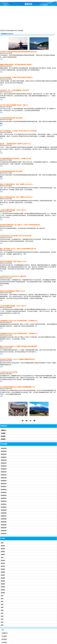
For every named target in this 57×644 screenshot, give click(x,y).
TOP (1, 59)
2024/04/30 (4, 448)
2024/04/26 (4, 460)
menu (55, 1)
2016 (2, 616)
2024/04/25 (4, 463)
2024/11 (3, 563)
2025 (2, 543)
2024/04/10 (4, 507)
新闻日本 (29, 4)
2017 (2, 613)
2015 (2, 619)
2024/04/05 (4, 522)
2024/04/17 (4, 486)
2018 (2, 610)
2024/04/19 (4, 481)
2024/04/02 (4, 531)
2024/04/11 (4, 504)
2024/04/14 (4, 495)
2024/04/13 (4, 498)
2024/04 (3, 584)
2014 (2, 622)
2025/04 (3, 546)
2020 (2, 604)
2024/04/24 (4, 466)
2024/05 (3, 581)
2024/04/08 (4, 513)
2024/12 (3, 560)
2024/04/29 (4, 451)
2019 (2, 607)
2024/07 (3, 575)
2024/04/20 (4, 478)
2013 (2, 625)
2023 (2, 596)
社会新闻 (3, 433)
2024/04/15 (4, 492)
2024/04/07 (4, 516)
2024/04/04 (4, 525)
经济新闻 (3, 439)
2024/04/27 (4, 457)
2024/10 (3, 566)
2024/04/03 (4, 528)
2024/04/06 (4, 519)
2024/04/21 (4, 475)
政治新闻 (3, 436)
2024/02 (3, 590)
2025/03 (3, 549)
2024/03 (3, 587)
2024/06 (3, 578)
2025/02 (3, 551)
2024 (2, 557)
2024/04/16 (4, 489)
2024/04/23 (4, 469)
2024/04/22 (4, 472)
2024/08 (3, 572)
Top (3, 630)
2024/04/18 (4, 484)
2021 (2, 601)
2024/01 (3, 593)
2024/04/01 (4, 533)
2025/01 (3, 554)
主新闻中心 (4, 430)
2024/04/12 (4, 501)
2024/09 (3, 569)
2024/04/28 (4, 454)
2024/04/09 (4, 510)
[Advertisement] (28, 18)
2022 (2, 598)
